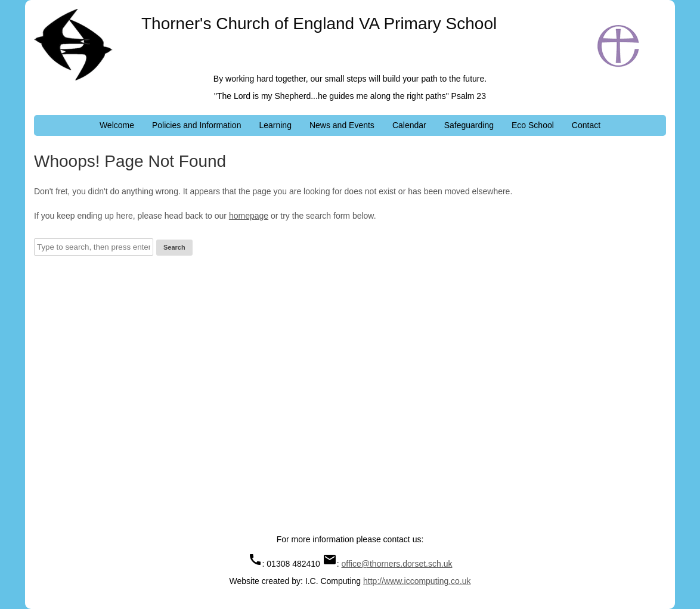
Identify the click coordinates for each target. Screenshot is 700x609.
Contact (586, 125)
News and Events (342, 125)
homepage (249, 216)
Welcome (117, 125)
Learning (275, 125)
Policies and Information (196, 125)
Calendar (409, 125)
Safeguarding (469, 125)
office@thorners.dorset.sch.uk (397, 564)
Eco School (533, 125)
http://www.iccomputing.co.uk (417, 581)
